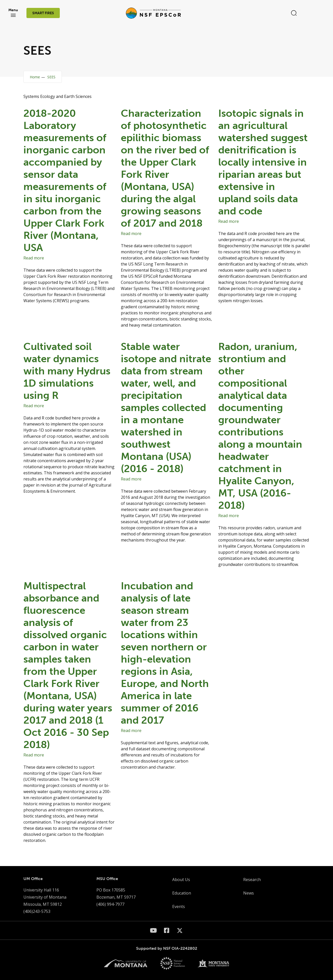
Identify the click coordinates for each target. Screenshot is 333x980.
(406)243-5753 (37, 911)
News (249, 893)
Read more (34, 258)
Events (179, 906)
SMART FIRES (43, 14)
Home (35, 77)
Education (182, 893)
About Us (181, 880)
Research (252, 880)
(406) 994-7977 (110, 904)
